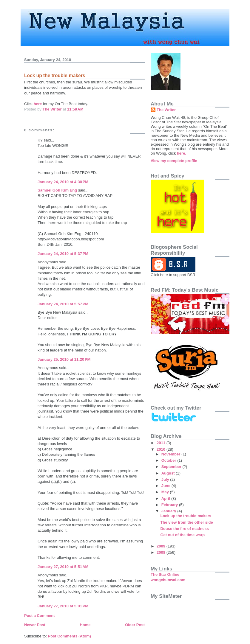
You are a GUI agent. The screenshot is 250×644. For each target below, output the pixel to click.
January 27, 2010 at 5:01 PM (63, 606)
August (169, 473)
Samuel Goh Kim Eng (57, 190)
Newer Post (35, 625)
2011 (162, 443)
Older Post (135, 625)
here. (182, 153)
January (169, 511)
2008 (162, 552)
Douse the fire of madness (185, 529)
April (166, 498)
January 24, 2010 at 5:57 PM (63, 304)
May (166, 492)
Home (85, 625)
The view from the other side (186, 522)
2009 (162, 546)
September (172, 467)
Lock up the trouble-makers (186, 516)
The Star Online (165, 574)
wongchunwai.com (168, 580)
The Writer (166, 110)
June (166, 486)
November (171, 454)
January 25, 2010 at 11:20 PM (64, 359)
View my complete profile (174, 161)
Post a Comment (40, 616)
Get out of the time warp (182, 535)
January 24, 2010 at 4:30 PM (63, 182)
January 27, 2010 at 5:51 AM (63, 567)
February (170, 505)
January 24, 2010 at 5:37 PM (63, 254)
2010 (162, 449)
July (166, 479)
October (169, 460)
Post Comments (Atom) (70, 636)
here (38, 104)
